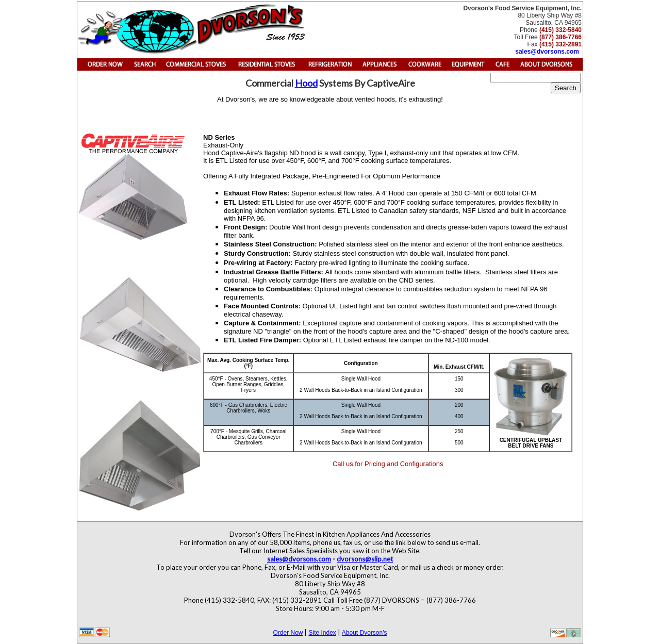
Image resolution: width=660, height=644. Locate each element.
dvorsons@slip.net (365, 559)
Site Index (322, 633)
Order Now (288, 633)
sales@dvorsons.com (547, 52)
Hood (306, 83)
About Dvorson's (365, 633)
